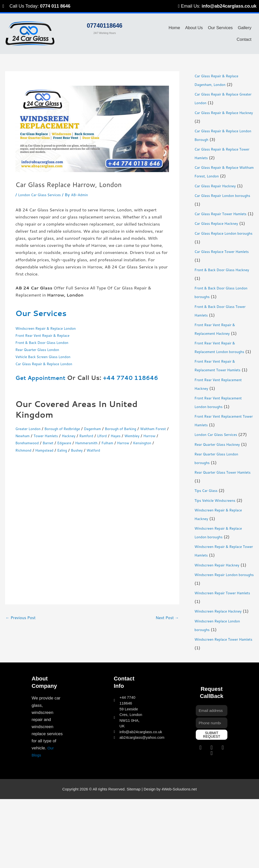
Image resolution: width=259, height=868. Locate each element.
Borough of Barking (143, 428)
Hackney (115, 435)
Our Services (220, 28)
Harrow (62, 442)
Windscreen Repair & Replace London (53, 328)
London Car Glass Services (45, 194)
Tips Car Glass (209, 542)
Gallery (245, 28)
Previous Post (22, 625)
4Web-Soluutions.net (179, 858)
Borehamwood (88, 442)
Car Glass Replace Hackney (222, 232)
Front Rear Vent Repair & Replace (49, 335)
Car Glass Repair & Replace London (51, 363)
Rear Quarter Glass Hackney (223, 487)
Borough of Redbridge (73, 428)
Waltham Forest (31, 435)
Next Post (166, 625)
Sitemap (134, 858)
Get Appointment (43, 378)
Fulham (54, 450)
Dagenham (109, 428)
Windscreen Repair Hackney (222, 616)
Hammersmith (29, 450)
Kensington (96, 450)
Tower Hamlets (88, 435)
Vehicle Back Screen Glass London (50, 356)
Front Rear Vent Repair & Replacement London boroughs (220, 368)
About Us (194, 28)
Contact (244, 39)
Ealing (21, 457)
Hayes (22, 442)
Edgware (132, 442)
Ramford (137, 435)
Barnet (113, 442)
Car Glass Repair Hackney (220, 186)
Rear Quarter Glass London (43, 349)
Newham (60, 435)
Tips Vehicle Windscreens (220, 552)
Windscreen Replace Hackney (224, 671)
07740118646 (105, 24)
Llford (155, 435)
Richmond (121, 450)
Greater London (31, 428)
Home (174, 28)
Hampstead (146, 450)
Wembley (41, 442)
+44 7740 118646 (138, 378)
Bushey (39, 457)
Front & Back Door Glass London (48, 342)
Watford (58, 457)
